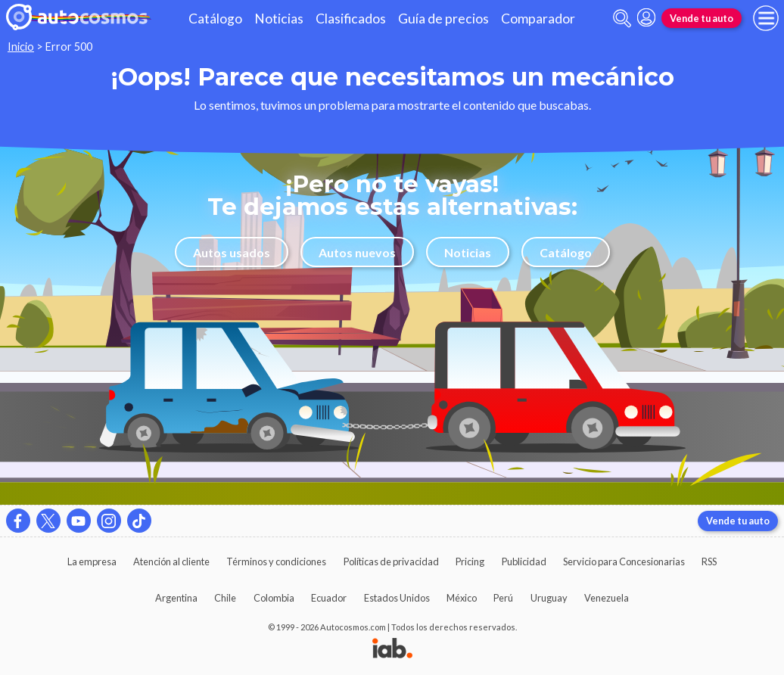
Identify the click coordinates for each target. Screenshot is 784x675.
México (462, 598)
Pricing (470, 561)
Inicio (21, 47)
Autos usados (232, 252)
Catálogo (215, 19)
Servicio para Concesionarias (624, 561)
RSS (709, 561)
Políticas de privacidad (391, 561)
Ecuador (329, 598)
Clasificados (351, 19)
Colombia (274, 598)
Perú (503, 598)
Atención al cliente (171, 561)
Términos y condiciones (276, 561)
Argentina (176, 598)
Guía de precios (443, 19)
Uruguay (549, 598)
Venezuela (607, 598)
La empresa (92, 561)
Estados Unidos (397, 598)
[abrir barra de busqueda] (622, 19)
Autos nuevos (357, 252)
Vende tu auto (702, 18)
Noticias (279, 19)
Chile (225, 598)
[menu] (766, 18)
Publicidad (524, 561)
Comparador (538, 19)
